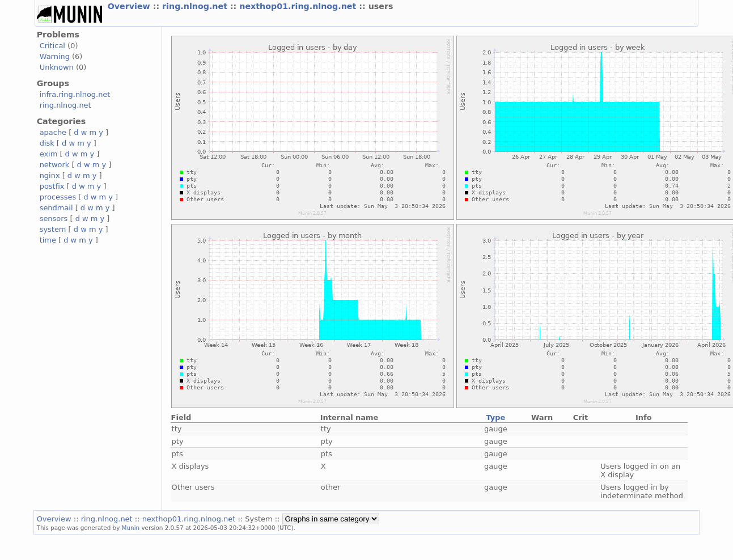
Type (495, 417)
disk (47, 143)
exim (49, 154)
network (55, 165)
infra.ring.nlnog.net (75, 94)
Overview (130, 6)
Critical (52, 46)
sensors (54, 219)
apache (53, 132)
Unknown (57, 67)
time (48, 240)
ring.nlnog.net (196, 6)
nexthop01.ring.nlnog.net (299, 6)
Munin (131, 528)
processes (58, 197)
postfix (52, 186)
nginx (50, 175)
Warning (55, 56)
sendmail (56, 208)
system (53, 229)
